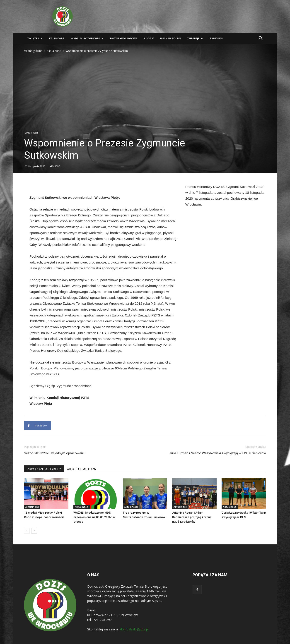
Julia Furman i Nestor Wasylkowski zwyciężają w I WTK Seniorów (218, 453)
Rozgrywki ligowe (124, 38)
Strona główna (33, 51)
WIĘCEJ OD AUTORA (81, 469)
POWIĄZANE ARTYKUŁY (44, 469)
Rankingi (216, 38)
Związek (35, 38)
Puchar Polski (170, 38)
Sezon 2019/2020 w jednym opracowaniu (55, 453)
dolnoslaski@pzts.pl (134, 629)
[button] (261, 39)
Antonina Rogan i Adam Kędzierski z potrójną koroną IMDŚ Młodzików (192, 517)
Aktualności (54, 51)
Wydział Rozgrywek (87, 38)
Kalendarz (57, 38)
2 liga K (149, 38)
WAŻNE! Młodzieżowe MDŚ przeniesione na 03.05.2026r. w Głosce (94, 517)
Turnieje (195, 38)
